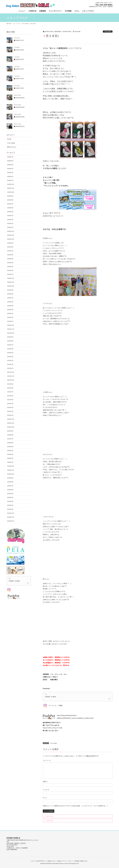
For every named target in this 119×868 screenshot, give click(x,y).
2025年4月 (10, 216)
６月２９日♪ (18, 105)
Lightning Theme (59, 864)
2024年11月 (11, 235)
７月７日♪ (17, 38)
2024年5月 (10, 259)
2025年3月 (10, 220)
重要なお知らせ (12, 147)
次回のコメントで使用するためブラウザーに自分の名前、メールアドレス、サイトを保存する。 (75, 806)
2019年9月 (10, 478)
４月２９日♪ (50, 821)
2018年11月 (11, 517)
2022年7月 (10, 345)
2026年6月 (10, 161)
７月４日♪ (17, 67)
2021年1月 (10, 415)
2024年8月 (10, 247)
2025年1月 (10, 227)
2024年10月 (11, 239)
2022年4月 (10, 357)
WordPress (49, 864)
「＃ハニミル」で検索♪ (53, 705)
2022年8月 (10, 341)
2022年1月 (10, 368)
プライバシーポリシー (67, 861)
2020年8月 (10, 435)
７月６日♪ (17, 47)
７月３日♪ (17, 76)
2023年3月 (10, 314)
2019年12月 (11, 466)
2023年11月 (11, 282)
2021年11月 (11, 376)
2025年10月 (11, 192)
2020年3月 (10, 454)
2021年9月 (10, 384)
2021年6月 (10, 396)
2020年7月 (10, 439)
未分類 (9, 139)
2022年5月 (10, 353)
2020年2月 (10, 458)
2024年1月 (10, 274)
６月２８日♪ (18, 114)
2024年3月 (10, 267)
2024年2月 (10, 270)
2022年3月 (10, 360)
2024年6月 (10, 255)
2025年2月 (10, 223)
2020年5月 (10, 447)
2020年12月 (11, 419)
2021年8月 (10, 388)
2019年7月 (10, 486)
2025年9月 (10, 196)
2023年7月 (10, 298)
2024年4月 (10, 263)
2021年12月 (11, 372)
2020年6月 (10, 443)
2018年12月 (11, 513)
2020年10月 (11, 427)
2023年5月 (10, 306)
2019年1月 (10, 509)
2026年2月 (10, 177)
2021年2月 (10, 411)
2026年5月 (10, 165)
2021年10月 (11, 380)
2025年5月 (10, 212)
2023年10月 (11, 286)
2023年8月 (10, 294)
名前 (45, 782)
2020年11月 (11, 423)
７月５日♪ (17, 57)
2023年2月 (10, 317)
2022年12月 (11, 325)
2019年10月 (11, 474)
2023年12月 (11, 278)
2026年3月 (10, 173)
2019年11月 (11, 470)
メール (46, 790)
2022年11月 (11, 329)
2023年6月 (10, 302)
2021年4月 (10, 404)
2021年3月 (10, 407)
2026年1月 (10, 180)
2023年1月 (10, 321)
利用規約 (77, 861)
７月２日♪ (17, 86)
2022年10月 (11, 333)
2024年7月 (10, 251)
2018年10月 (11, 521)
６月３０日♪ (18, 95)
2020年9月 (10, 431)
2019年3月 (10, 501)
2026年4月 (10, 169)
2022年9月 (10, 337)
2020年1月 (10, 462)
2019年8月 (10, 482)
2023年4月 (10, 310)
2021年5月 (10, 400)
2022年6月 (10, 349)
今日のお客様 (108, 32)
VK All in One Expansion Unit (71, 864)
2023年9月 (10, 290)
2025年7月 (10, 204)
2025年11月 (11, 188)
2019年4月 (10, 497)
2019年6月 (10, 490)
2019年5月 (10, 494)
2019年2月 (10, 505)
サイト (45, 798)
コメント (47, 760)
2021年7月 (10, 392)
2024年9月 (10, 243)
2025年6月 (10, 208)
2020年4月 (10, 451)
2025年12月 (11, 184)
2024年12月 (11, 231)
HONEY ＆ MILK (51, 697)
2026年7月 (10, 157)
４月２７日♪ (50, 816)
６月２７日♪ (18, 124)
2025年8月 (10, 200)
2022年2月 (10, 364)
